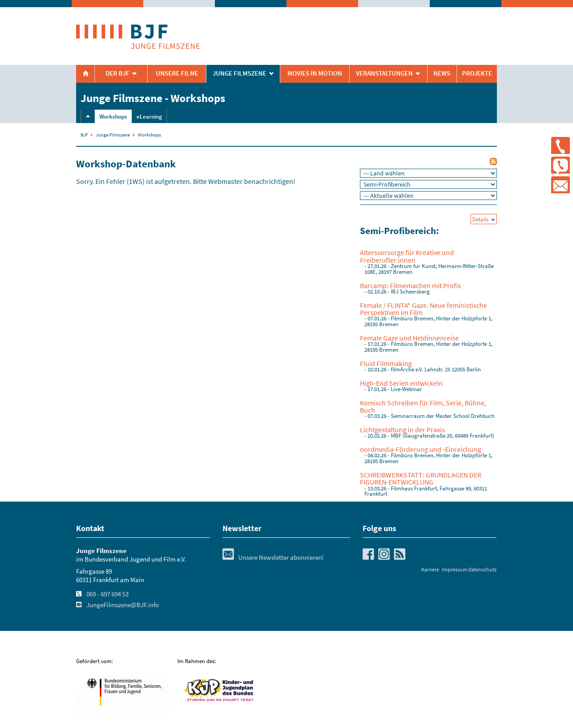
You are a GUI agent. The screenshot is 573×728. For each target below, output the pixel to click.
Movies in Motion (315, 73)
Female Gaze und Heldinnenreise (409, 338)
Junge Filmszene (113, 135)
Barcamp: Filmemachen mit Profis (411, 285)
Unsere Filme (177, 73)
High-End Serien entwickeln (401, 383)
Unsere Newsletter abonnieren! (273, 558)
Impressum (455, 569)
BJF (84, 135)
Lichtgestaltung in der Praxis (402, 430)
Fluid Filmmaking (386, 363)
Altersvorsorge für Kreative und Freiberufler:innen (407, 256)
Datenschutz (482, 569)
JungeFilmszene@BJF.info (123, 605)
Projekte (477, 73)
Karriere (430, 569)
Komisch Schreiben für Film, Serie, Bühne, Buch (423, 406)
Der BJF (118, 73)
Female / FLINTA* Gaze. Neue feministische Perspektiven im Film (423, 309)
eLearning (149, 117)
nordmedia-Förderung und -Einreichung (421, 449)
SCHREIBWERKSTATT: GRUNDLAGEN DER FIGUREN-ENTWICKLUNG (421, 478)
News (442, 73)
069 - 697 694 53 (107, 594)
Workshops (113, 117)
